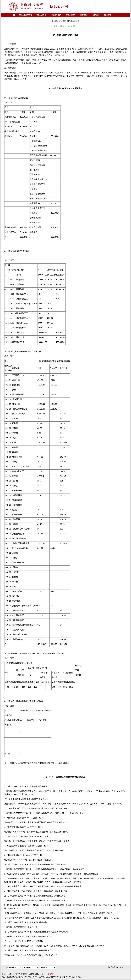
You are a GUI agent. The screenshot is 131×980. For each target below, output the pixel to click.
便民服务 (96, 15)
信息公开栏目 (70, 15)
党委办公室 (60, 73)
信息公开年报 (56, 15)
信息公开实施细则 (25, 15)
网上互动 (108, 15)
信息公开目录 (41, 15)
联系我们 (51, 974)
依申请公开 (84, 15)
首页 (14, 15)
